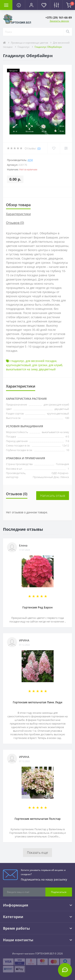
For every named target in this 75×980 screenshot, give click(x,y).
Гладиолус (24, 47)
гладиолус (17, 361)
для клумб (55, 365)
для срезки (40, 365)
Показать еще (38, 853)
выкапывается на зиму (22, 369)
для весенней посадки (41, 361)
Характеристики (18, 214)
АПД (30, 160)
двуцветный (47, 369)
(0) (39, 148)
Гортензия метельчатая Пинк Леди (37, 702)
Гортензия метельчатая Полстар (38, 819)
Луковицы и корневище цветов (29, 43)
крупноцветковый (18, 365)
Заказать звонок (59, 21)
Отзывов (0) (15, 223)
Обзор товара (18, 205)
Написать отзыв (53, 496)
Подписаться (59, 892)
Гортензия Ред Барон (37, 607)
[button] (31, 5)
